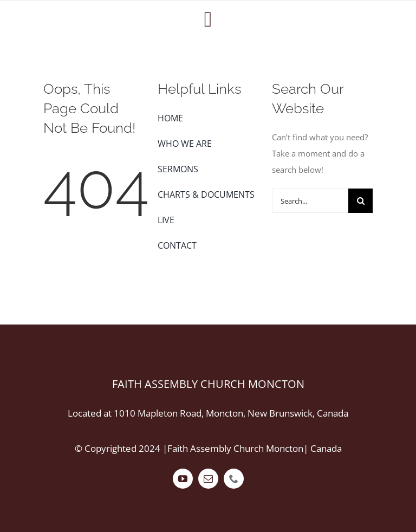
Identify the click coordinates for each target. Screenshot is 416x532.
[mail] (208, 479)
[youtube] (183, 479)
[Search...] (310, 201)
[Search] (360, 201)
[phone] (234, 479)
